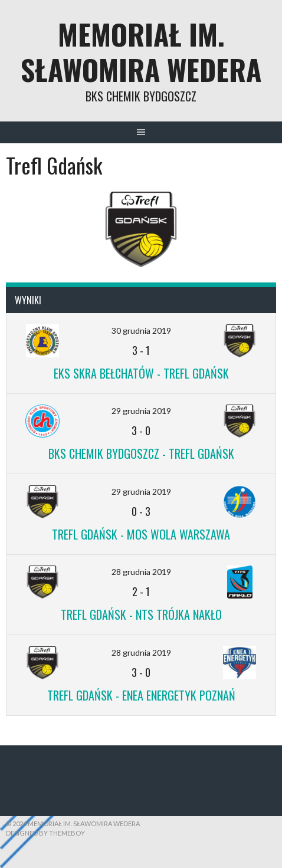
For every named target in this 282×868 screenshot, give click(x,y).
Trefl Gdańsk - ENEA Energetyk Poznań (141, 695)
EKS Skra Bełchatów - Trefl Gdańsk (141, 373)
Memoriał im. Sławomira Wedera (141, 52)
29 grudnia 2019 (141, 411)
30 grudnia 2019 (141, 331)
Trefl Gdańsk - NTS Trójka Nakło (141, 614)
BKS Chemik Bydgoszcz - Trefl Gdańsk (141, 453)
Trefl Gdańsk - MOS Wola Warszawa (141, 534)
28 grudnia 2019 (141, 572)
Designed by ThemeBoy (45, 833)
